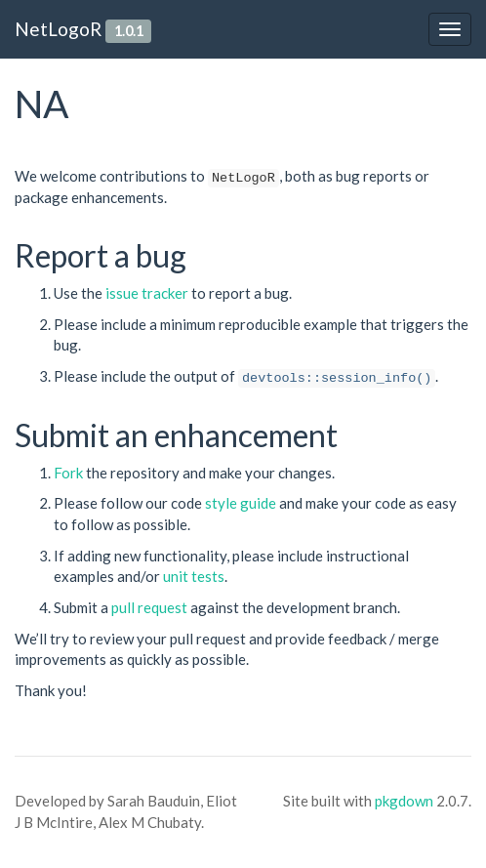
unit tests (194, 576)
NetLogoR (58, 29)
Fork (68, 473)
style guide (241, 503)
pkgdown (404, 801)
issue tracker (147, 293)
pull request (149, 607)
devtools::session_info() (337, 378)
